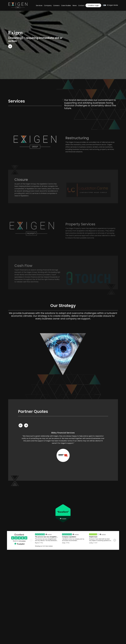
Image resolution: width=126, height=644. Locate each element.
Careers (56, 5)
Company (48, 5)
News (75, 5)
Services (39, 5)
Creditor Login (93, 5)
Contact (81, 5)
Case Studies (66, 5)
